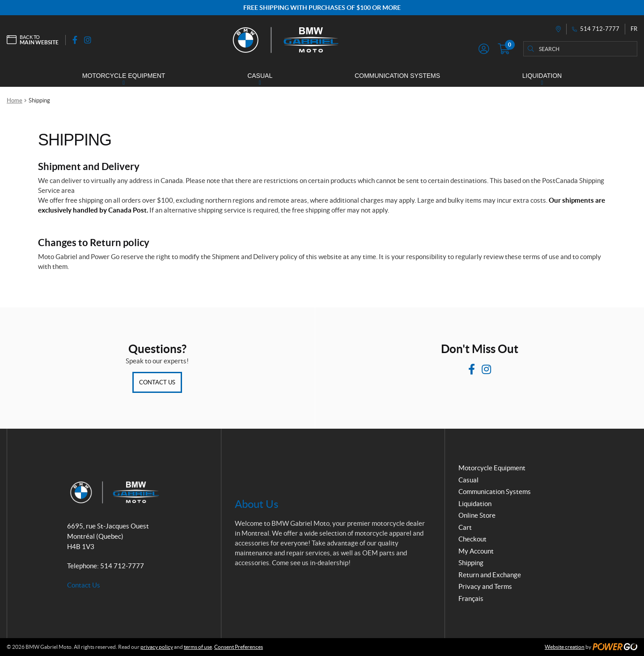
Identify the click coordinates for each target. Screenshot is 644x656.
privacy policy (157, 647)
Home (15, 100)
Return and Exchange (490, 575)
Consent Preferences (239, 647)
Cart (465, 527)
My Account (476, 551)
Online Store (477, 515)
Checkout (472, 539)
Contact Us (157, 382)
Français (471, 598)
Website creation (565, 647)
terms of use (198, 647)
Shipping (471, 563)
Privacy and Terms (485, 586)
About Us (256, 504)
